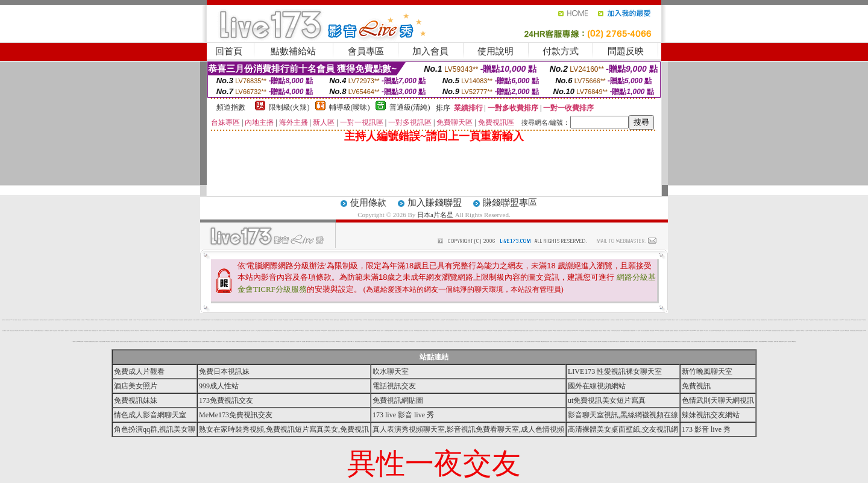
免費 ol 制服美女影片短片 (441, 331)
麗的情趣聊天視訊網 (389, 342)
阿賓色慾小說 (593, 320)
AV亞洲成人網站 (86, 342)
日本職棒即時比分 (142, 331)
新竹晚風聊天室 (707, 371)
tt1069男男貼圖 (552, 320)
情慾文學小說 (723, 331)
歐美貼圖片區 (137, 331)
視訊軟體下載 (756, 342)
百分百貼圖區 (229, 331)
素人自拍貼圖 (726, 320)
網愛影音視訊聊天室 (542, 320)
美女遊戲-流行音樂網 (367, 331)
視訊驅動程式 (382, 320)
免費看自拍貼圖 (507, 320)
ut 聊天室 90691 (687, 331)
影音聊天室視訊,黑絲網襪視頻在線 (623, 415)
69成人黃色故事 (598, 320)
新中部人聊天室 (447, 331)
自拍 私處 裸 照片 (15, 320)
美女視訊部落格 (265, 320)
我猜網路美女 (118, 331)
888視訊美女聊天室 (678, 342)
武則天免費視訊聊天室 (512, 320)
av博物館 (713, 320)
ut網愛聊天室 (794, 342)
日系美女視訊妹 (826, 320)
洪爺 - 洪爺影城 (462, 320)
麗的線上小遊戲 (504, 342)
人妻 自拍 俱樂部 (791, 320)
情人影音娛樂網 (280, 320)
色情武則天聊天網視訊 (718, 400)
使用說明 (495, 51)
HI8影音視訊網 (649, 342)
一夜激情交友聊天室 (377, 320)
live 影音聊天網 (669, 320)
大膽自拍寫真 (775, 320)
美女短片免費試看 (709, 320)
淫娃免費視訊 (671, 331)
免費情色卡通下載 (664, 320)
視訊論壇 (8, 331)
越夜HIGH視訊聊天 (69, 320)
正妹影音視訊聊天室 (604, 342)
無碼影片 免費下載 (537, 331)
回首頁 (229, 51)
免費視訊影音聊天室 (92, 342)
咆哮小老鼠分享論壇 (317, 331)
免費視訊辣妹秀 (167, 331)
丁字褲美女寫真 (30, 320)
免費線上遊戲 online (295, 331)
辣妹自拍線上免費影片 (835, 320)
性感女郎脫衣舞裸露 (180, 342)
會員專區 (366, 51)
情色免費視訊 (342, 320)
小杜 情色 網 (135, 320)
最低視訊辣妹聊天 (547, 320)
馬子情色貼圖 (171, 331)
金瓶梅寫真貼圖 (378, 342)
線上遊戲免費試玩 (401, 320)
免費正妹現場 (118, 342)
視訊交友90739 (289, 331)
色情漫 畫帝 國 (113, 320)
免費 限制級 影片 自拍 (156, 342)
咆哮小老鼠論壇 (520, 331)
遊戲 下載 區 (659, 320)
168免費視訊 (555, 331)
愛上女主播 (20, 320)
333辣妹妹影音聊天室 (194, 331)
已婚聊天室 (592, 331)
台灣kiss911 (179, 331)
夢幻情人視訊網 (356, 320)
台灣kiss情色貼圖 (238, 342)
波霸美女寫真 (75, 331)
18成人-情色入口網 (235, 320)
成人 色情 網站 (681, 320)
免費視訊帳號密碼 (647, 331)
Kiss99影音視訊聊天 (80, 342)
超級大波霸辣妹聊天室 (495, 320)
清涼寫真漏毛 (267, 331)
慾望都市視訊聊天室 (293, 342)
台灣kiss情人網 (739, 320)
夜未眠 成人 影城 (188, 331)
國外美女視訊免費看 (270, 320)
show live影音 (657, 331)
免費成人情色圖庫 (241, 320)
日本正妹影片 (555, 342)
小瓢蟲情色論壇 (584, 320)
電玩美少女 (273, 342)
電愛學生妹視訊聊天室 (127, 331)
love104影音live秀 (297, 320)
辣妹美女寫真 (505, 331)
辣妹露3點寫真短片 (434, 342)
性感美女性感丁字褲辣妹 (666, 342)
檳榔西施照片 (605, 331)
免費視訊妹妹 (136, 400)
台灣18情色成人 (135, 342)
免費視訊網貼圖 (398, 400)
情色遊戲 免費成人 (228, 342)
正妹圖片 (760, 331)
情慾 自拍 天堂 (642, 320)
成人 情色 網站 (143, 320)
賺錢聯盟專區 (510, 203)
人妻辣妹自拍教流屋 (466, 342)
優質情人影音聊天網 (196, 320)
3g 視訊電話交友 (509, 331)
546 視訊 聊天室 (864, 320)
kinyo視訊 (433, 320)
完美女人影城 (248, 331)
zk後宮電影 (752, 331)
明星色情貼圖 (688, 342)
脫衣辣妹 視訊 (118, 320)
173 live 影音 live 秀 (403, 415)
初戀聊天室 (41, 320)
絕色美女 (524, 331)
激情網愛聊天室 (387, 331)
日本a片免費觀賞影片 (283, 342)
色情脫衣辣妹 (489, 320)
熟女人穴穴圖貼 (411, 331)
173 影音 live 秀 (706, 429)
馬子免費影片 (348, 342)
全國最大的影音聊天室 (477, 342)
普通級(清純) (410, 107)
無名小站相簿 (726, 342)
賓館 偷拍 (646, 320)
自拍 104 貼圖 (622, 320)
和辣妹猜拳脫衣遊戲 (417, 331)
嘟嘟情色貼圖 (847, 331)
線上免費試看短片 (418, 342)
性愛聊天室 (782, 331)
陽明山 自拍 (374, 342)
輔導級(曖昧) (350, 107)
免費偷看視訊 (78, 320)
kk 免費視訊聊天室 (585, 342)
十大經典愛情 (83, 320)
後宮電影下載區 (776, 342)
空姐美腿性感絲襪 (785, 320)
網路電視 (462, 342)
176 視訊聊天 (590, 342)
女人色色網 (806, 331)
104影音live (157, 331)
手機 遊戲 (214, 331)
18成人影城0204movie (693, 331)
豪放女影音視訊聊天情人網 (323, 342)
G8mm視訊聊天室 (88, 320)
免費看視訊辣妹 (781, 342)
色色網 (527, 331)
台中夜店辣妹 (655, 320)
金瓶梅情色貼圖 (500, 331)
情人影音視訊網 (202, 320)
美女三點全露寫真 (842, 331)
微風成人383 (271, 331)
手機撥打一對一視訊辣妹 (675, 320)
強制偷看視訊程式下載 (440, 342)
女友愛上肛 (565, 331)
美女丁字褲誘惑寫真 (501, 320)
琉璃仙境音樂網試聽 (243, 331)
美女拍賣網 (35, 331)
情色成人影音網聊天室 (150, 415)
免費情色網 (618, 320)
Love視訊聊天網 (148, 331)
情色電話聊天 (237, 331)
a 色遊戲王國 (753, 320)
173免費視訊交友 (226, 400)
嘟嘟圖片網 (93, 320)
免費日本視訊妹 (224, 371)
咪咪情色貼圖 (699, 342)
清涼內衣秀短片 (607, 320)
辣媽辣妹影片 (332, 320)
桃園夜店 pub (391, 331)
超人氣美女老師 (595, 342)
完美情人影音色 (859, 320)
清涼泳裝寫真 (175, 342)
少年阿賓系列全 (260, 320)
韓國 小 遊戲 (169, 320)
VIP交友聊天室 (108, 342)
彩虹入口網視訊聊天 (224, 331)
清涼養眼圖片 (126, 320)
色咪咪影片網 (448, 320)
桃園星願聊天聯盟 (633, 331)
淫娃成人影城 (790, 342)
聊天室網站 (522, 320)
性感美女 (451, 331)
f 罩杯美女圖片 (810, 331)
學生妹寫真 (825, 331)
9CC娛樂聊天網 (212, 342)
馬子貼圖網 (288, 342)
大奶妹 (513, 342)
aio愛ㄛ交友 (353, 342)
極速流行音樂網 (751, 342)
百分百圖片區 (4, 331)
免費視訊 (39, 331)
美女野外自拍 (778, 331)
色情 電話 (320, 320)
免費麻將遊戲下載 (186, 342)
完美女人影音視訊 (681, 331)
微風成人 (190, 342)
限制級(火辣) (289, 107)
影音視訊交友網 (344, 342)
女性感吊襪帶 (204, 342)
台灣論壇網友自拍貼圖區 (859, 331)
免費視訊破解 (735, 342)
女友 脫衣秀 (97, 342)
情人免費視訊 (499, 342)
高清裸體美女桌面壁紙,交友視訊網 (623, 429)
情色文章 (541, 331)
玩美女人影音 (357, 331)
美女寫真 (382, 331)
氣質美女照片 (703, 342)
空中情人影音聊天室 (80, 331)
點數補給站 (293, 51)
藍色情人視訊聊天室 (694, 342)
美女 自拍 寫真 (253, 331)
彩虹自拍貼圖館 (602, 320)
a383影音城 (766, 342)
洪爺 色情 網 (165, 320)
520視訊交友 (816, 320)
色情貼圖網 (303, 342)
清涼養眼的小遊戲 (696, 320)
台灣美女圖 (394, 342)
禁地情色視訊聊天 (547, 342)
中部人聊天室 (717, 320)
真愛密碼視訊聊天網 (417, 320)
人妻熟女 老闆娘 (667, 331)
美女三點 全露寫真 (531, 331)
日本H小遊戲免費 (623, 331)
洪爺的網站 (722, 342)
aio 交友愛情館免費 (285, 320)
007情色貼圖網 (495, 331)
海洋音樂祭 (460, 331)
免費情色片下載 (317, 342)
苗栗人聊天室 (152, 331)
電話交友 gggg (579, 342)
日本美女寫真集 (263, 331)
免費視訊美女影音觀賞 (565, 342)
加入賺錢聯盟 (435, 203)
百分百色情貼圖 (291, 320)
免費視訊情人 (407, 342)
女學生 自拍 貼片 (55, 331)
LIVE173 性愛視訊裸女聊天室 (615, 371)
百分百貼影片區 (307, 331)
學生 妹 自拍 (183, 331)
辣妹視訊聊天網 (451, 342)
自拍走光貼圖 (589, 320)
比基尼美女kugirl (374, 331)
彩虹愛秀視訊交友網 (570, 320)
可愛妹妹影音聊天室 (614, 331)
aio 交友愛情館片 (811, 320)
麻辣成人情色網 (155, 320)
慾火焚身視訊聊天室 (246, 320)
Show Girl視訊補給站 (633, 320)
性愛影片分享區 (739, 331)
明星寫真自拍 (704, 320)
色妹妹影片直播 (113, 342)
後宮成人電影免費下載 (611, 342)
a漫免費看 (206, 320)
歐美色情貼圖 (429, 320)
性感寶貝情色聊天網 (622, 342)
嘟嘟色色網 (542, 342)
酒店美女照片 (136, 386)
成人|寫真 (642, 342)
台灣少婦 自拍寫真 (509, 342)
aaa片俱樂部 (255, 342)
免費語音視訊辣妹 (821, 320)
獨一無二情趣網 (277, 342)
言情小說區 (642, 331)
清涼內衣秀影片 (229, 320)
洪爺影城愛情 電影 (559, 331)
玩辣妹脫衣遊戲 (731, 342)
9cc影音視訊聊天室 (479, 331)
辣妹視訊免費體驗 (761, 342)
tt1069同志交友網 (489, 331)
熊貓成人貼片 (379, 331)
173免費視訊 (285, 331)
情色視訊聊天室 (650, 320)
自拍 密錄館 (469, 331)
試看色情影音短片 (311, 320)
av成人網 (256, 320)
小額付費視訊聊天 (684, 342)
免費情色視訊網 (662, 331)
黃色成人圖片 (412, 320)
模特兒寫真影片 (27, 331)
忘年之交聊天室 (258, 331)
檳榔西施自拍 (131, 342)
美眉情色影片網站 (347, 331)
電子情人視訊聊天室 (464, 331)
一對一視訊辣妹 (638, 331)
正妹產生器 (403, 342)
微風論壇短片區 (67, 331)
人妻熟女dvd (599, 342)
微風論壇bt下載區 (780, 320)
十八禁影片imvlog (842, 320)
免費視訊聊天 (526, 320)
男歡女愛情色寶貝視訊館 (423, 320)
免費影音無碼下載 (362, 331)
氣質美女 (151, 342)
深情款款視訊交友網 (660, 342)
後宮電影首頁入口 (613, 320)
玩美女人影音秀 (749, 320)
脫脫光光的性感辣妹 (407, 320)
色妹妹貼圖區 (263, 342)
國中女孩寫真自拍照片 (457, 342)
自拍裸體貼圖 (217, 320)
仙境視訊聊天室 (398, 342)
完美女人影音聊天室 (268, 342)
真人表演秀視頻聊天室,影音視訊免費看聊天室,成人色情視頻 (468, 429)
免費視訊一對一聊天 (428, 331)
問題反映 (626, 51)
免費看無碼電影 (452, 320)
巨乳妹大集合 (575, 320)
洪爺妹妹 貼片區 (387, 320)
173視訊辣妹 (495, 342)
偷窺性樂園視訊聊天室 (764, 320)
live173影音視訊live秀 (836, 331)
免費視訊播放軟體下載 (36, 320)
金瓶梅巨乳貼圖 (545, 331)
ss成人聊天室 (275, 320)
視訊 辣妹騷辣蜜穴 (588, 331)
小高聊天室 (609, 331)
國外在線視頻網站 (597, 386)
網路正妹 (90, 331)
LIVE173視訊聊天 (301, 331)
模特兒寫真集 (22, 331)
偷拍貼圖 (691, 320)
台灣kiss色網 (395, 331)
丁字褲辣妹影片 (437, 320)
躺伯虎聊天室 (485, 320)
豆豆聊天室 (334, 342)
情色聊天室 (225, 320)
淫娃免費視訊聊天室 (401, 331)
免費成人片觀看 (744, 331)
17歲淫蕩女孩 (173, 320)
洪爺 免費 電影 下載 (100, 331)
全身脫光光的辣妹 (218, 331)
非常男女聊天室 (744, 320)
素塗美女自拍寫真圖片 (102, 342)
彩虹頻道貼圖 (530, 320)
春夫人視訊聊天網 (521, 342)
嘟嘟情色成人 (208, 342)
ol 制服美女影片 (616, 342)
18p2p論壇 (800, 320)
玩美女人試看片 (467, 320)
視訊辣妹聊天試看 (244, 342)
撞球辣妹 (51, 331)
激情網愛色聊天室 (47, 331)
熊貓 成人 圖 (517, 342)
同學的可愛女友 (312, 331)
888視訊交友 (483, 342)
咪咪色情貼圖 (748, 331)
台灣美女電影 (756, 331)
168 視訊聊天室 (560, 342)
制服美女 (830, 320)
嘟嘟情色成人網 (302, 320)
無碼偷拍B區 (131, 320)
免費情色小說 (75, 342)
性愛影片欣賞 (122, 342)
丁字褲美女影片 (160, 320)
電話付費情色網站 (770, 320)
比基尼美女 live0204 (106, 331)
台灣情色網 (517, 320)
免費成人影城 (18, 331)
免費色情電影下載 (533, 342)
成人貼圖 (471, 320)
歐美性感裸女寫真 (434, 331)
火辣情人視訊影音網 (527, 342)
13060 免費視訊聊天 (412, 342)
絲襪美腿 (807, 320)
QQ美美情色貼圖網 (480, 320)
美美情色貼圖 (676, 331)
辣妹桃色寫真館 (627, 320)
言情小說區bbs (713, 342)
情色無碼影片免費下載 (570, 331)
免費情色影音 (596, 331)
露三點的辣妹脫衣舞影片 (51, 320)
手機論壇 (348, 320)
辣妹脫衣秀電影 (730, 320)
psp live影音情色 (338, 342)
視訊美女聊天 (362, 342)
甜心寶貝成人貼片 (200, 331)
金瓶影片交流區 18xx (535, 320)
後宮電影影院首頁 (113, 331)
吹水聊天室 (391, 371)
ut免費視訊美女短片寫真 (607, 400)
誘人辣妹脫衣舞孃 (162, 331)
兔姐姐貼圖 (334, 331)
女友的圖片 (71, 331)
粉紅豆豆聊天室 (484, 331)
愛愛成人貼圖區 (252, 320)
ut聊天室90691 (796, 320)
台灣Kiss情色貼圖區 (853, 320)
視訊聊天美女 (221, 320)
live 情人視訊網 (538, 342)
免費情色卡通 (45, 320)
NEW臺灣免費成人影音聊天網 (278, 331)
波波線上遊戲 (475, 320)
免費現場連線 (474, 331)
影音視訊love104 (209, 331)
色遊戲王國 (205, 331)
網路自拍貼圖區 (652, 331)
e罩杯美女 (259, 342)
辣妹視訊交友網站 (711, 415)
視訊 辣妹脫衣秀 (565, 320)
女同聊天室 (396, 320)
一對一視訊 (571, 342)
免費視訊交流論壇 (141, 342)
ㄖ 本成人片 (224, 342)
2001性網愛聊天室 (147, 342)
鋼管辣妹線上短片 (829, 331)
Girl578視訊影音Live (324, 331)
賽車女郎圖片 (365, 320)
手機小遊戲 (370, 342)
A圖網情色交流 (815, 331)
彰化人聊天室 (764, 331)
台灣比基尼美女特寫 (25, 320)
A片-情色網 (32, 331)
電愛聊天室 (803, 331)
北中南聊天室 (151, 320)
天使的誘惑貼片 (654, 342)
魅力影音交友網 (329, 342)
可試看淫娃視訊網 (181, 320)
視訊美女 (645, 342)
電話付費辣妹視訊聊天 (746, 342)
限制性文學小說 (457, 320)
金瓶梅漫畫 (175, 331)
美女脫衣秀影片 (406, 331)
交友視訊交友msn (443, 320)
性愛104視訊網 (308, 342)
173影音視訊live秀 (515, 331)
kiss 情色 (138, 320)
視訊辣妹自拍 (4, 320)
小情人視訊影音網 (711, 331)
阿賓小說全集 (600, 331)
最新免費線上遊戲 (94, 331)
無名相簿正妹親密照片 (687, 320)
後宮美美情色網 (86, 331)
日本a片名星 (435, 215)
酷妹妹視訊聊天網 (383, 342)
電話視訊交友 (394, 386)
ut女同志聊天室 (428, 342)
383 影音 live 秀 (576, 331)
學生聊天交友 (312, 342)
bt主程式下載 (213, 320)
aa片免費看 (170, 342)
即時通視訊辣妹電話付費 (718, 331)
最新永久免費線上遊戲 (559, 320)
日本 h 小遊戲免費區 (581, 331)
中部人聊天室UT (708, 342)
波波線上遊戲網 (126, 342)
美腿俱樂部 (701, 331)
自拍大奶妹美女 (672, 342)
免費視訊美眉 (330, 331)
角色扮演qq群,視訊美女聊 (155, 429)
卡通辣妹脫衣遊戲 (446, 342)
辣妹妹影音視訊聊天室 (195, 342)
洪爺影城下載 (74, 320)
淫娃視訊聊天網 (550, 331)
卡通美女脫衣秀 (718, 342)
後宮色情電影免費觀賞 (250, 342)
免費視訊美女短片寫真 (371, 320)
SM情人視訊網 (632, 342)
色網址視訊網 (233, 331)
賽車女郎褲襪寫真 (101, 320)
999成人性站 (219, 386)
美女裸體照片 (628, 331)
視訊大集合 (200, 342)
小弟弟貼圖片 (786, 331)
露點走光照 (42, 331)
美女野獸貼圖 (471, 342)
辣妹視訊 (551, 342)
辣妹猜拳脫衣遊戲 (852, 331)
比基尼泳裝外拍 (774, 331)
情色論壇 (209, 320)
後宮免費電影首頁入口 (58, 320)
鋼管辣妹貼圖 (721, 320)
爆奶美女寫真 (574, 342)
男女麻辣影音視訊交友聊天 (489, 342)
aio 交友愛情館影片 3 (219, 342)
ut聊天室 (804, 320)
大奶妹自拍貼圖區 (770, 342)
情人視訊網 (619, 331)
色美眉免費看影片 (455, 331)
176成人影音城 (706, 331)
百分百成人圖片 (392, 320)
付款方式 (561, 51)
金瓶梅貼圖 (185, 320)
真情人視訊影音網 (728, 331)
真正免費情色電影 (190, 320)
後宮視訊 (177, 320)
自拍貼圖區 (637, 320)
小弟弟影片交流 (758, 320)
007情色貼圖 (166, 342)
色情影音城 (307, 320)
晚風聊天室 (234, 342)
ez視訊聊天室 (63, 320)
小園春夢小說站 (740, 342)
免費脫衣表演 (627, 342)
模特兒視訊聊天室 (357, 342)
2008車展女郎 (328, 320)
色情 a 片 (700, 320)
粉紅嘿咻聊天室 (342, 331)
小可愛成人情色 (132, 331)
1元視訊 (345, 320)
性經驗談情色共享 (798, 331)
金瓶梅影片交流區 (336, 320)
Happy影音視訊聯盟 (108, 320)
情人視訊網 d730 (298, 342)
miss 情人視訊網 (769, 331)
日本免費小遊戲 (352, 331)
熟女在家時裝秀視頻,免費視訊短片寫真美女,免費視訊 (284, 429)
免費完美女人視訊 (848, 320)
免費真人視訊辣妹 (734, 331)
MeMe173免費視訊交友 (236, 415)
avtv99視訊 (366, 342)
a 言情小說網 (122, 320)
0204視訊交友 (361, 320)
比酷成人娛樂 (338, 331)
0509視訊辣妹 (316, 320)
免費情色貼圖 (580, 320)
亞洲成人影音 (735, 320)
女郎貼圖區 (147, 320)
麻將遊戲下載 (96, 320)
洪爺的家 (323, 320)
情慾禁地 (698, 331)
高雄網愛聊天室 (423, 342)
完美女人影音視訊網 (637, 342)
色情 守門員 (121, 331)
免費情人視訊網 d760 (9, 320)
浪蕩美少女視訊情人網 (13, 331)
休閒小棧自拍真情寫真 (791, 331)
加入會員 (430, 51)
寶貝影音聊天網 (162, 342)
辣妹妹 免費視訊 (423, 331)
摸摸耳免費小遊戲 (820, 331)
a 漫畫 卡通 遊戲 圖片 (61, 331)
